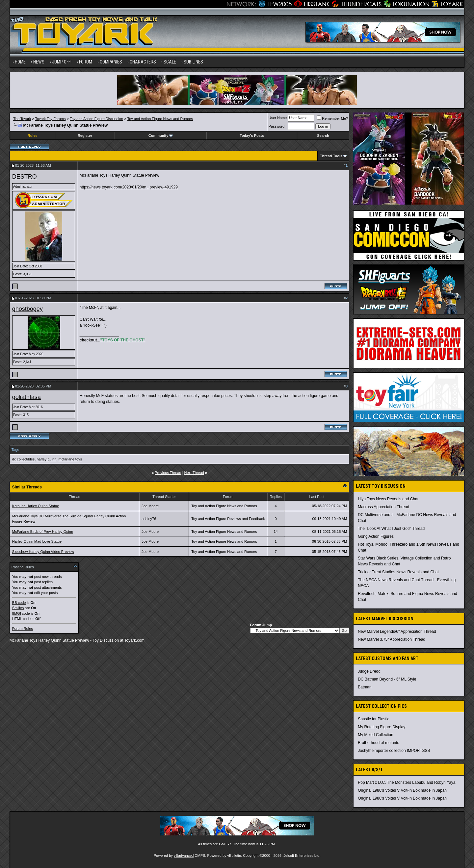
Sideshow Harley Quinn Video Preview (43, 552)
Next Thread (194, 473)
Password (276, 126)
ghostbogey (27, 309)
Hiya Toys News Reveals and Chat (388, 499)
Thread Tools (331, 156)
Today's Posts (252, 136)
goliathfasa (26, 397)
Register (85, 136)
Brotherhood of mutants (378, 743)
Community (161, 136)
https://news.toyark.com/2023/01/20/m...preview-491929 (129, 187)
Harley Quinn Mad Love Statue (37, 541)
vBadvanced (184, 856)
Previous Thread (168, 473)
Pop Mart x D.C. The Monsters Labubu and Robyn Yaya (407, 782)
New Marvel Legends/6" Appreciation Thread (397, 632)
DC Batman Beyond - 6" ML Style (387, 679)
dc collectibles (23, 459)
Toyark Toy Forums (51, 119)
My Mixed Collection (375, 735)
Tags (15, 450)
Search (323, 136)
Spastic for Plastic (373, 719)
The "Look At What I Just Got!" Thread (391, 529)
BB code (19, 603)
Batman (365, 687)
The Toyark (22, 119)
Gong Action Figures (376, 536)
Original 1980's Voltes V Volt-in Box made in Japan (402, 790)
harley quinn (46, 459)
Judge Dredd (369, 671)
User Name (278, 118)
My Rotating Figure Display (382, 727)
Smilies (18, 608)
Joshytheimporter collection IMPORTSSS (394, 751)
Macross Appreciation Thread (383, 507)
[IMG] (17, 613)
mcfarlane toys (70, 459)
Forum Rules (23, 629)
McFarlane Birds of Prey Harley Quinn (43, 532)
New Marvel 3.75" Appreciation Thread (392, 639)
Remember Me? (332, 118)
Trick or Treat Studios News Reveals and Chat (398, 572)
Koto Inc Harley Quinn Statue (36, 506)
